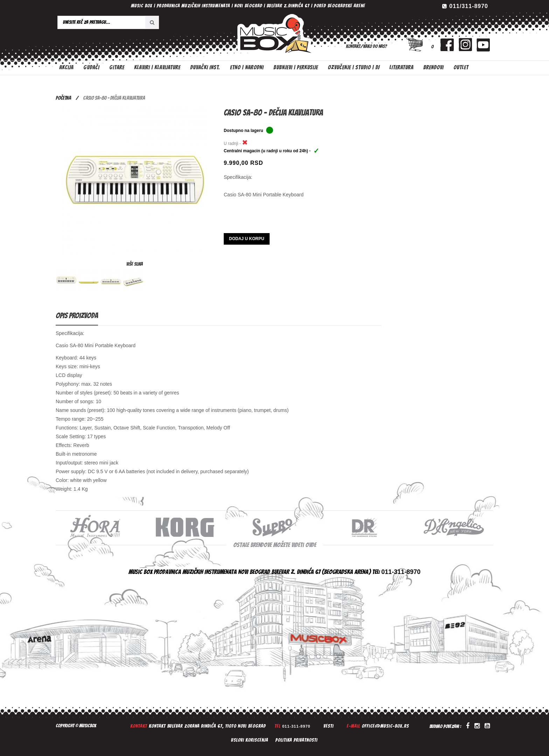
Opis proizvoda (77, 316)
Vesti (329, 726)
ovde (311, 545)
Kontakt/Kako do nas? (366, 46)
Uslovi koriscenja (250, 740)
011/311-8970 (469, 6)
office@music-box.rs (385, 726)
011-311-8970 (296, 726)
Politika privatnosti (296, 740)
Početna (63, 98)
